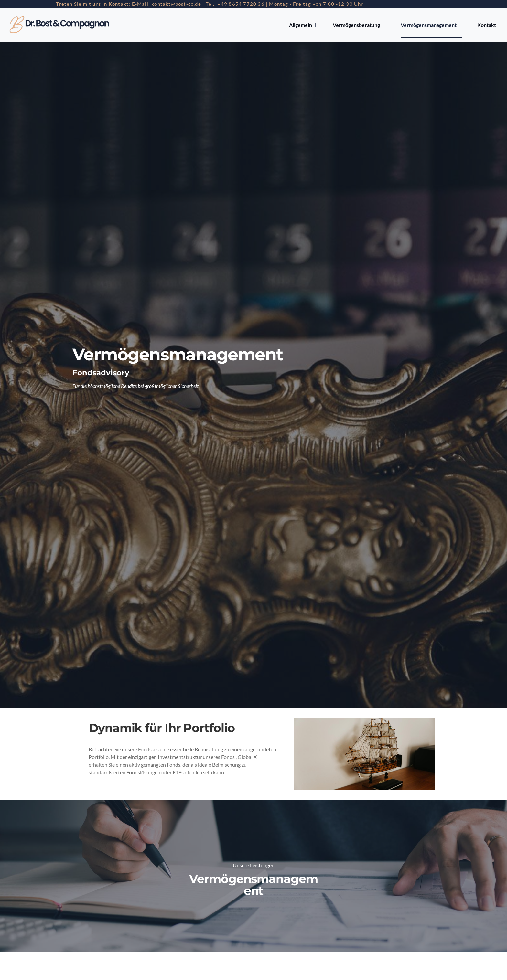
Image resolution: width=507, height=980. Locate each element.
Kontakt (487, 25)
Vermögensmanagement (433, 25)
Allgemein (307, 25)
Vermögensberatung (362, 25)
